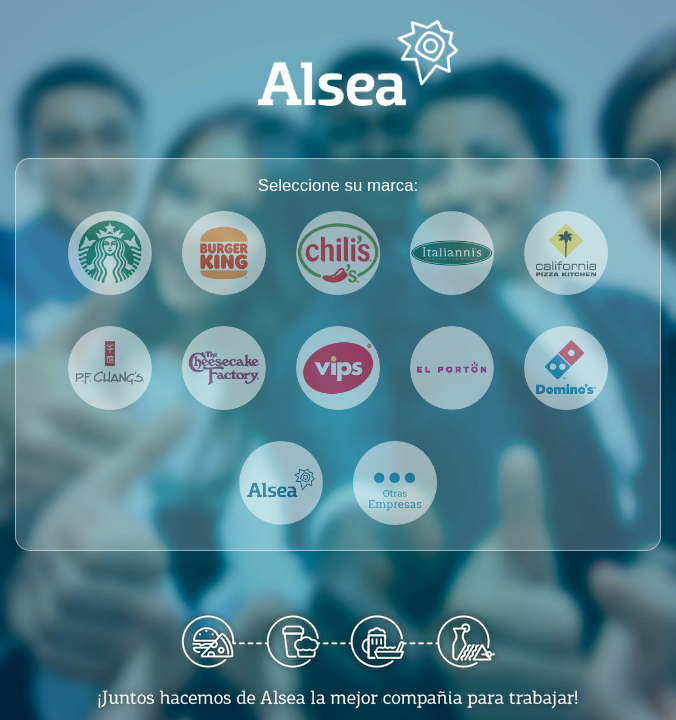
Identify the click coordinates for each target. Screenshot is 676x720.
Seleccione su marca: (338, 185)
